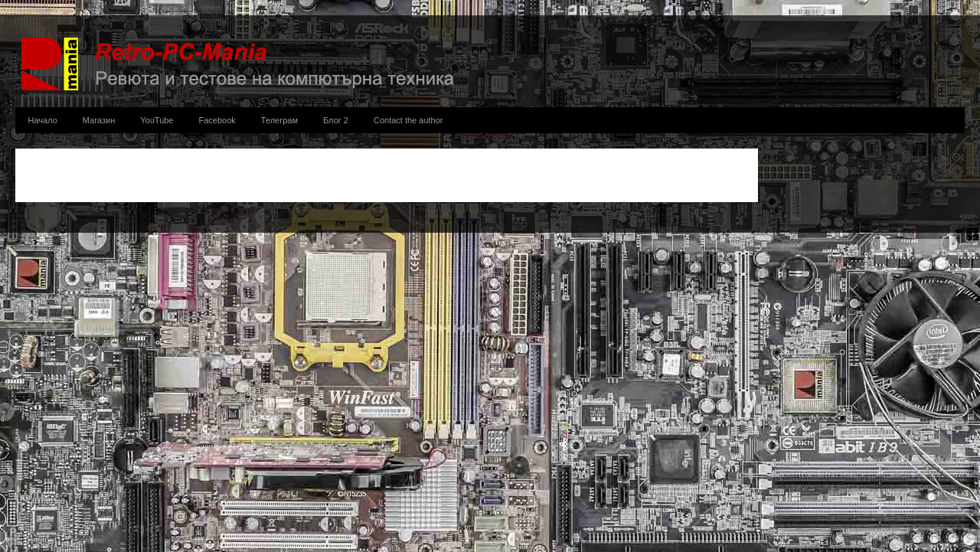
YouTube (157, 120)
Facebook (217, 120)
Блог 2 (336, 120)
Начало (43, 120)
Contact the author (408, 120)
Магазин (99, 120)
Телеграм (279, 120)
